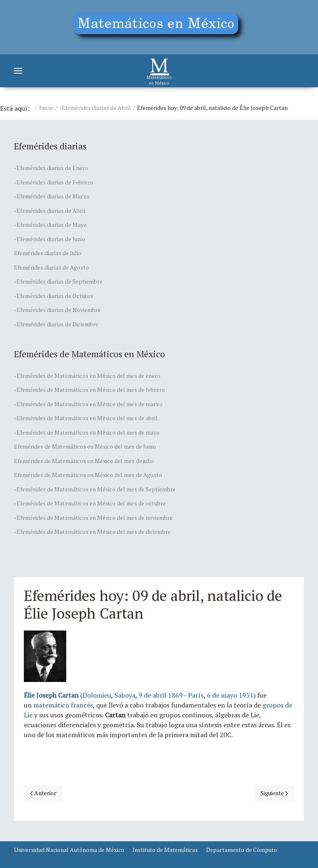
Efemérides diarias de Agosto (51, 267)
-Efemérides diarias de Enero (51, 168)
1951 (246, 695)
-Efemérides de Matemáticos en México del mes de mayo (87, 432)
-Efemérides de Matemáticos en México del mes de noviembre (93, 518)
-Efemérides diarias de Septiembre (58, 281)
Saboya (125, 695)
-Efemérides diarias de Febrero (53, 182)
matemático (51, 705)
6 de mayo (222, 695)
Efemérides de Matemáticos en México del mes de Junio (85, 446)
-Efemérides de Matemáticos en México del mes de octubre (90, 503)
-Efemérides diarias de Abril (95, 108)
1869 (175, 695)
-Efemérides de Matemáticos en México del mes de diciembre (92, 532)
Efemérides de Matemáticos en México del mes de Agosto (88, 475)
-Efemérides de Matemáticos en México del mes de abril (86, 418)
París (196, 695)
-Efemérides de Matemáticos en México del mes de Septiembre (95, 489)
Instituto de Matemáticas (165, 850)
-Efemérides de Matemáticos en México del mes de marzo (88, 404)
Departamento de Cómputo (242, 850)
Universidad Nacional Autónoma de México (69, 850)
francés (82, 705)
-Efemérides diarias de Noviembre (57, 310)
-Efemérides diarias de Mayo (50, 225)
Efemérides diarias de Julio (48, 253)
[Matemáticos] (159, 71)
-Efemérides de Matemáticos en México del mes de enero (87, 376)
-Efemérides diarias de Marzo (52, 196)
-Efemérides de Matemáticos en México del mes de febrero (89, 390)
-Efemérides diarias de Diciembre (56, 324)
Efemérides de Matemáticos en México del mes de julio (84, 461)
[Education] (159, 27)
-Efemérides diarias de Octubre (54, 296)
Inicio (46, 108)
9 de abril (152, 695)
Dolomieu (97, 695)
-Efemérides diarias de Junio (50, 239)
